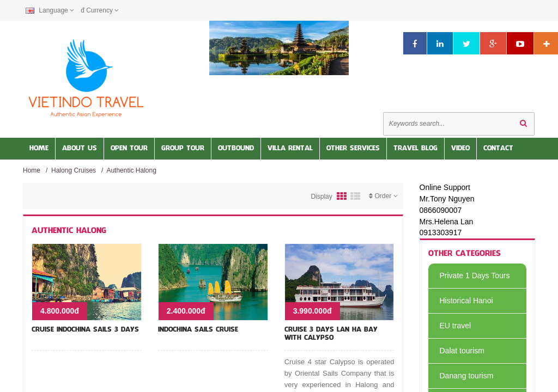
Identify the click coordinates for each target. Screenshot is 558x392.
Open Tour (129, 149)
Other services (353, 149)
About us (80, 149)
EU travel (450, 326)
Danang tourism (461, 376)
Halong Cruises (74, 170)
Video (460, 149)
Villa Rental (290, 149)
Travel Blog (416, 149)
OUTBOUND (236, 149)
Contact (498, 149)
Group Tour (183, 149)
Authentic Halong (131, 170)
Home (39, 149)
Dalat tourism (456, 351)
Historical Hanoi (461, 301)
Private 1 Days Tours (469, 275)
